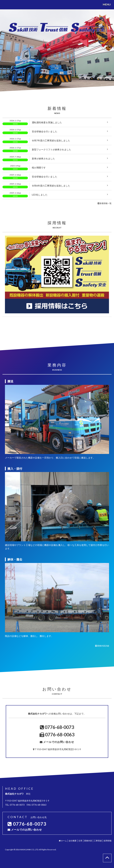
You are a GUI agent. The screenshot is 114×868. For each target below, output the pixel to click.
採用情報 (108, 841)
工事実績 (98, 841)
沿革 (80, 841)
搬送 (10, 381)
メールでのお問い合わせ (59, 742)
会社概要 (73, 841)
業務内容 (88, 841)
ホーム (63, 841)
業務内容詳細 (102, 646)
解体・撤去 (15, 559)
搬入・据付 (15, 469)
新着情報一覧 (105, 203)
